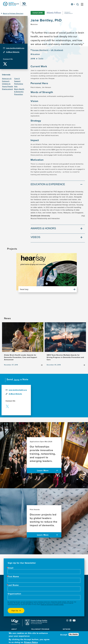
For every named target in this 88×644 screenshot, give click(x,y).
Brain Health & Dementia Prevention (19, 92)
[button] (78, 5)
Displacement (7, 89)
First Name (13, 576)
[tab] (58, 185)
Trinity (41, 58)
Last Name (13, 585)
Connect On (8, 59)
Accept (64, 635)
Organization (14, 594)
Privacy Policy (31, 642)
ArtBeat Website (13, 52)
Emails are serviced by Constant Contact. (52, 605)
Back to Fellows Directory (13, 13)
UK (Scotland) (57, 50)
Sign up (15, 611)
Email (11, 568)
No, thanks (74, 634)
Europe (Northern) (40, 50)
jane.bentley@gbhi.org (15, 48)
